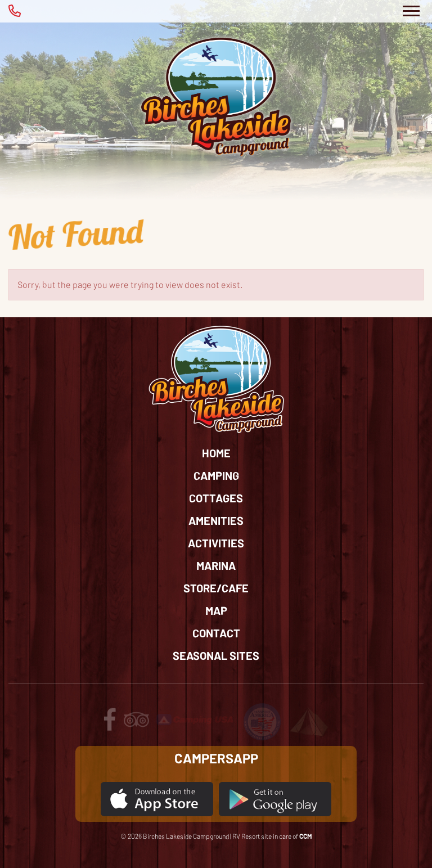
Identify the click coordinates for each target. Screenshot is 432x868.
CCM (306, 836)
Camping (216, 475)
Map (216, 610)
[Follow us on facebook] (110, 725)
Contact (216, 633)
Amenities (216, 520)
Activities (216, 543)
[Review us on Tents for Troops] (309, 721)
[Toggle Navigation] (411, 11)
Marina (216, 565)
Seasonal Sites (216, 655)
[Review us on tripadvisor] (136, 725)
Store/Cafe (216, 588)
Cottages (216, 498)
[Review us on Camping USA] (196, 719)
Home (216, 453)
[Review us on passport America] (262, 721)
